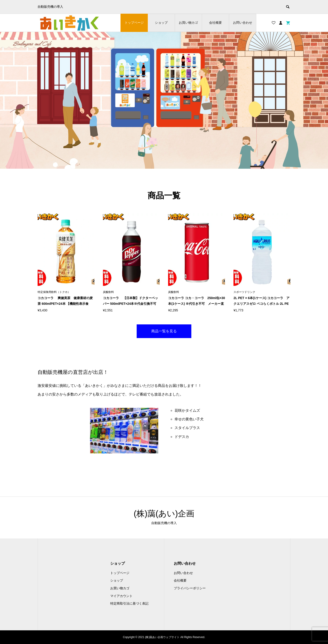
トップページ (134, 23)
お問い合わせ (243, 23)
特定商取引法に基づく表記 (129, 603)
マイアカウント (121, 596)
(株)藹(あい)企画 (164, 513)
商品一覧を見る (164, 331)
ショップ (161, 23)
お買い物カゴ (188, 23)
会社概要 (215, 23)
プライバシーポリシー (190, 588)
